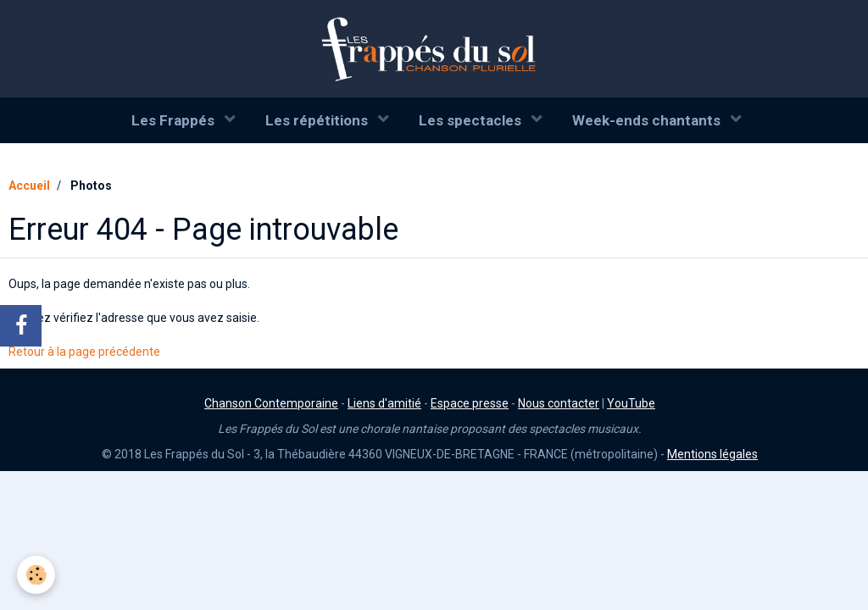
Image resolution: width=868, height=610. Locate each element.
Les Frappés (175, 120)
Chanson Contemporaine (271, 403)
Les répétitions (318, 120)
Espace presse (470, 403)
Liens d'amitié (384, 403)
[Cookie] (36, 575)
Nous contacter (559, 403)
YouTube (631, 403)
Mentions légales (712, 454)
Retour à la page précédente (84, 352)
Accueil (29, 186)
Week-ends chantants (648, 120)
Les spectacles (472, 120)
